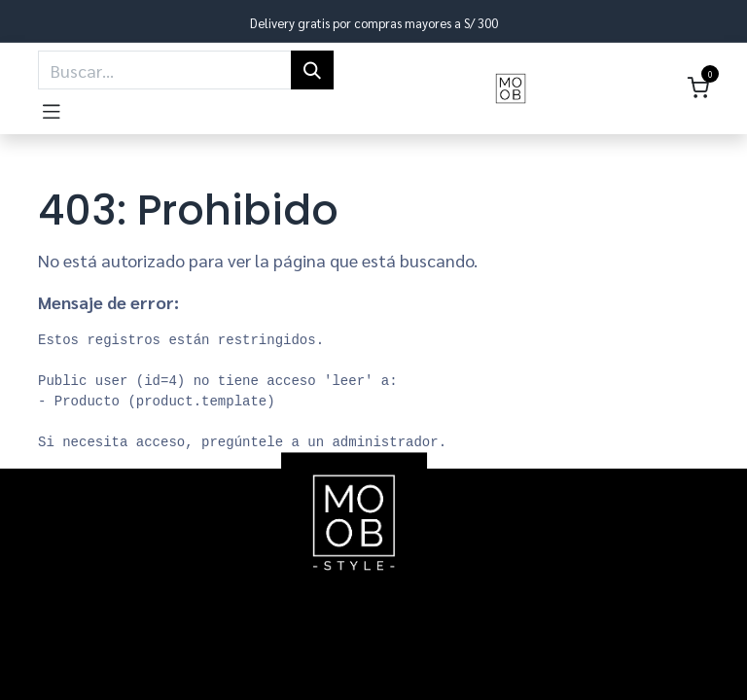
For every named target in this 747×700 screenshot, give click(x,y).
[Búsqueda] (312, 70)
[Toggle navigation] (52, 108)
